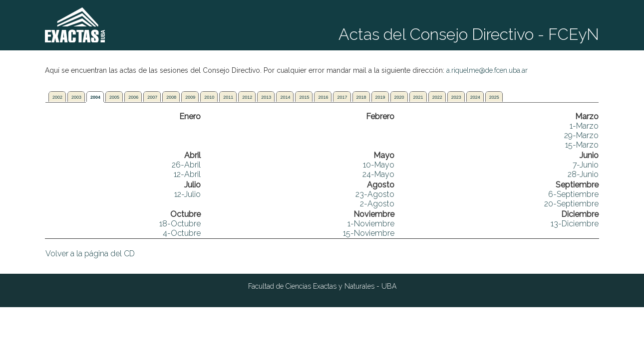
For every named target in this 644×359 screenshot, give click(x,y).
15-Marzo (582, 145)
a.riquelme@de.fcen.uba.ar (487, 70)
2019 (380, 97)
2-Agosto (377, 204)
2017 (342, 97)
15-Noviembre (369, 233)
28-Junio (583, 174)
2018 (361, 97)
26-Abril (186, 165)
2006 (133, 97)
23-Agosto (375, 194)
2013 (266, 97)
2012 (247, 97)
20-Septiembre (571, 204)
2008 (171, 97)
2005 (114, 97)
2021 (418, 97)
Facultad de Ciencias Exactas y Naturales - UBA (322, 286)
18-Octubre (180, 224)
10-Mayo (379, 165)
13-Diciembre (575, 224)
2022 (437, 97)
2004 (95, 97)
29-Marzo (581, 135)
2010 (209, 97)
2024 (475, 97)
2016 (323, 97)
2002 (57, 97)
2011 (228, 97)
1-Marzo (584, 126)
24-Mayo (378, 174)
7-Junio (586, 165)
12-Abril (187, 174)
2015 (304, 97)
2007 (152, 97)
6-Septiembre (573, 194)
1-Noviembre (371, 224)
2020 (399, 97)
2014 (285, 97)
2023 (456, 97)
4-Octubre (182, 233)
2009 (190, 97)
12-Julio (187, 194)
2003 (76, 97)
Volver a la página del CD (90, 254)
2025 (494, 97)
